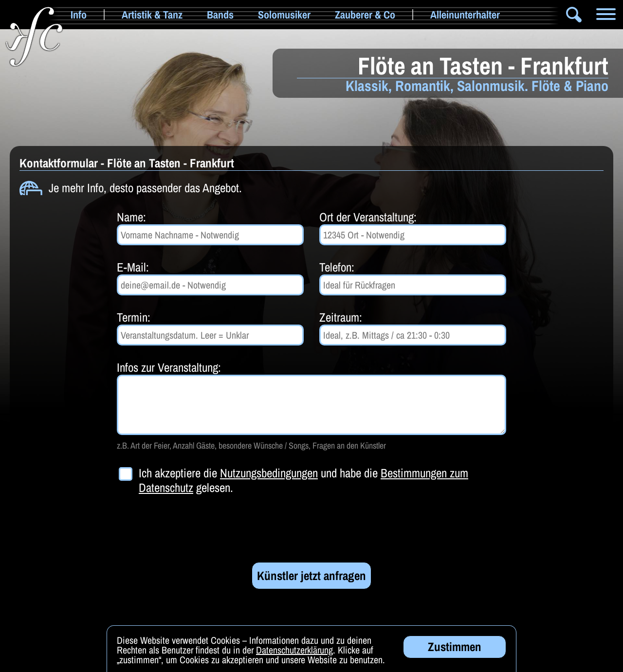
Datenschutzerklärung (294, 655)
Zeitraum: (341, 317)
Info (79, 15)
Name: (131, 217)
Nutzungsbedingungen (269, 473)
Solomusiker (284, 15)
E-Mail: (133, 267)
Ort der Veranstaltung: (368, 217)
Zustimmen (455, 652)
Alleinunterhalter (465, 15)
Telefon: (337, 267)
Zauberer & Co (365, 15)
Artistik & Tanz (152, 15)
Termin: (134, 317)
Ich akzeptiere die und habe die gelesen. (303, 480)
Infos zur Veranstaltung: (169, 367)
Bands (220, 15)
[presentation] (191, 528)
